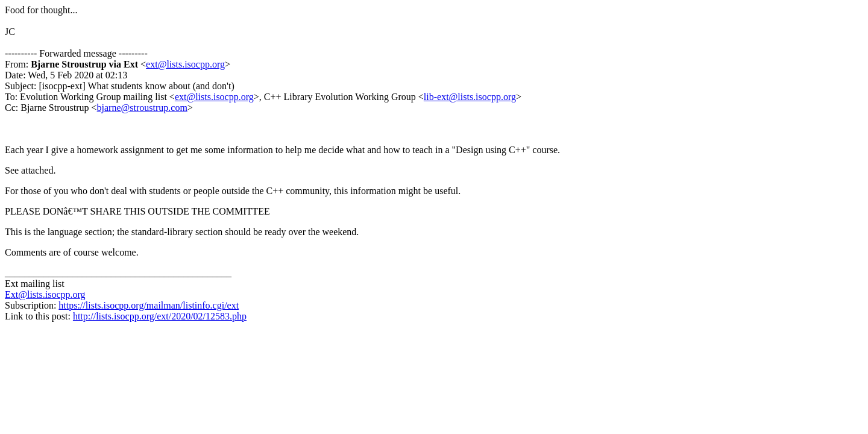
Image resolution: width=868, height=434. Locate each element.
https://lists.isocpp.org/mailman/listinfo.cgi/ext (149, 305)
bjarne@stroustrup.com (142, 108)
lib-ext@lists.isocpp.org (470, 97)
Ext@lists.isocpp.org (45, 294)
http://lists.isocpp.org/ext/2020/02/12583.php (160, 316)
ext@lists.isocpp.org (185, 64)
